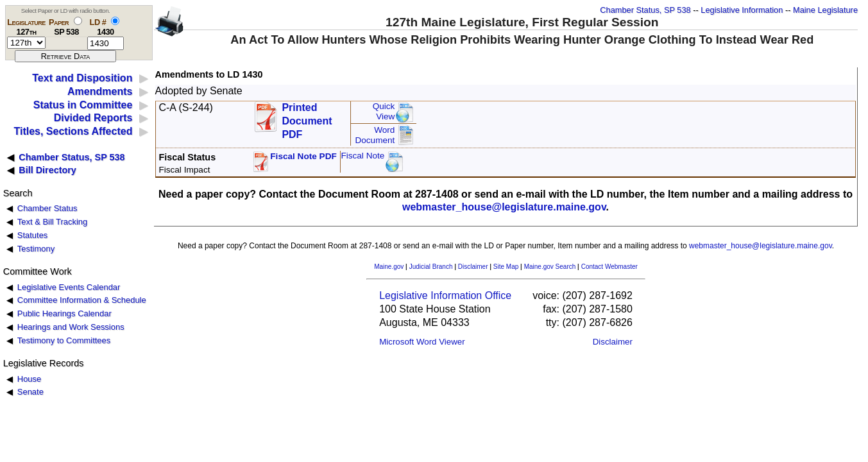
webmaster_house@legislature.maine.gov (504, 207)
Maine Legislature (825, 10)
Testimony (36, 249)
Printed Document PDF (307, 117)
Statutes (33, 235)
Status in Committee (83, 105)
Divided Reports (93, 118)
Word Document (375, 135)
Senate (30, 392)
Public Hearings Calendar (64, 313)
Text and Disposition (82, 78)
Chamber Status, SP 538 (645, 10)
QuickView (384, 111)
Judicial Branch (431, 267)
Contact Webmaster (609, 267)
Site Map (506, 267)
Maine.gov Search (550, 267)
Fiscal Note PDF (303, 156)
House (29, 379)
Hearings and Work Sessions (71, 327)
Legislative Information (742, 10)
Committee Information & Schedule (82, 300)
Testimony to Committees (64, 340)
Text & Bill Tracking (52, 222)
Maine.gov (389, 267)
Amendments (100, 91)
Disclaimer (473, 267)
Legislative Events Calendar (69, 287)
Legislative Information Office (445, 295)
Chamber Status (47, 208)
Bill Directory (47, 170)
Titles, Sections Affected (73, 131)
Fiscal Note (362, 156)
